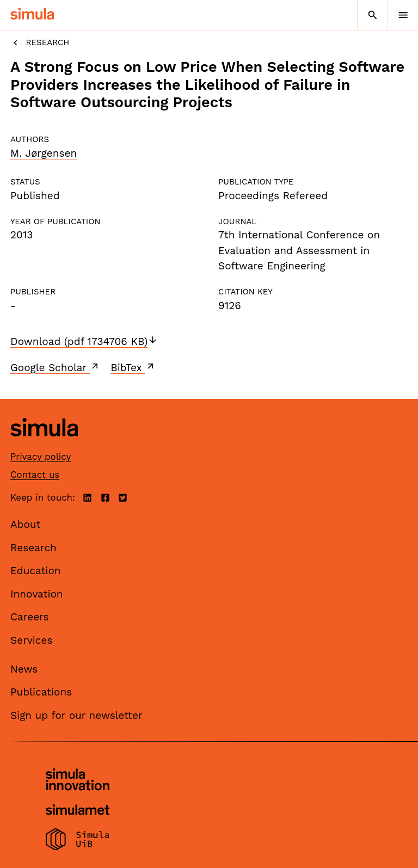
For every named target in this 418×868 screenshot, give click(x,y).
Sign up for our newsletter (76, 715)
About (26, 524)
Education (36, 571)
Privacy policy (41, 457)
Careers (30, 617)
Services (31, 640)
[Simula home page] (44, 444)
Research (40, 43)
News (24, 669)
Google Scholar (55, 367)
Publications (41, 692)
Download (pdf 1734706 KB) (84, 341)
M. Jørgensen (44, 153)
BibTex (133, 367)
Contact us (35, 475)
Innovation (37, 594)
